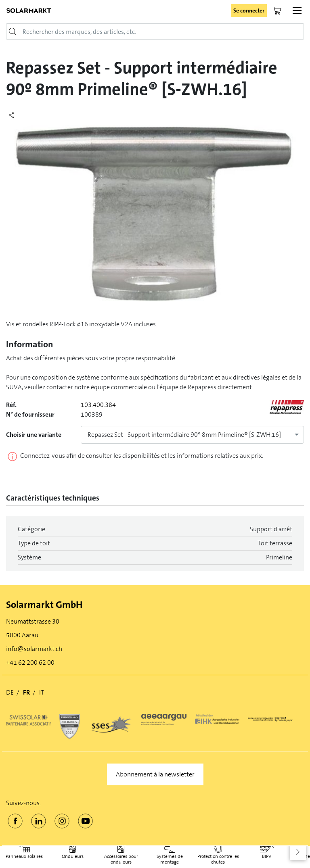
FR (26, 692)
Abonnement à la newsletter (155, 774)
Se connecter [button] (249, 10)
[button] (298, 852)
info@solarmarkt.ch (34, 649)
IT (42, 692)
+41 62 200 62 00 (30, 662)
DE (10, 692)
